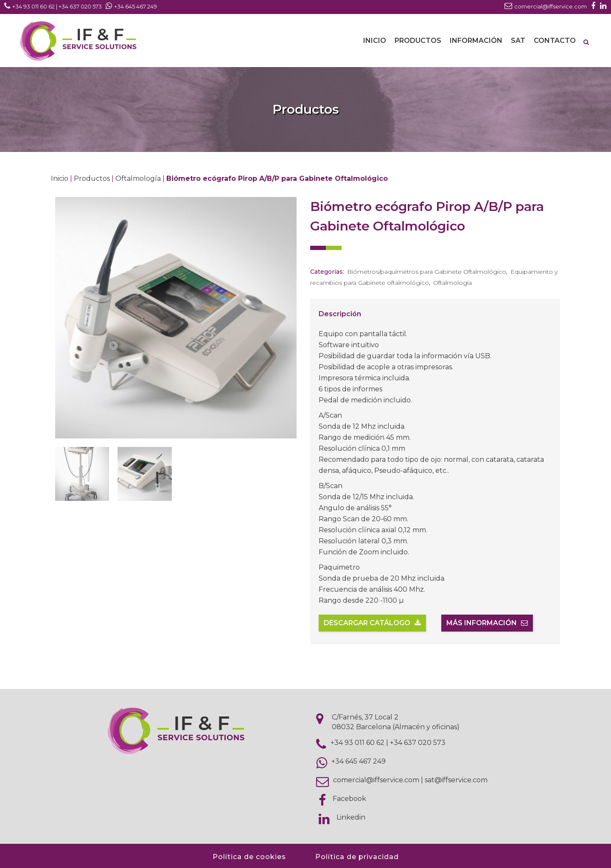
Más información (487, 623)
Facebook (349, 799)
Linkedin (351, 817)
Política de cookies (249, 857)
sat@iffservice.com (456, 780)
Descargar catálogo (372, 623)
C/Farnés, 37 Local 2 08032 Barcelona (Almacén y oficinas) (396, 722)
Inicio (60, 178)
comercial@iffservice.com (376, 780)
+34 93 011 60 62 (357, 743)
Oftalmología (138, 178)
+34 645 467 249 (359, 761)
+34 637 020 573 (418, 743)
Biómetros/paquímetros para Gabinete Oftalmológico (427, 272)
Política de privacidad (357, 857)
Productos (92, 178)
